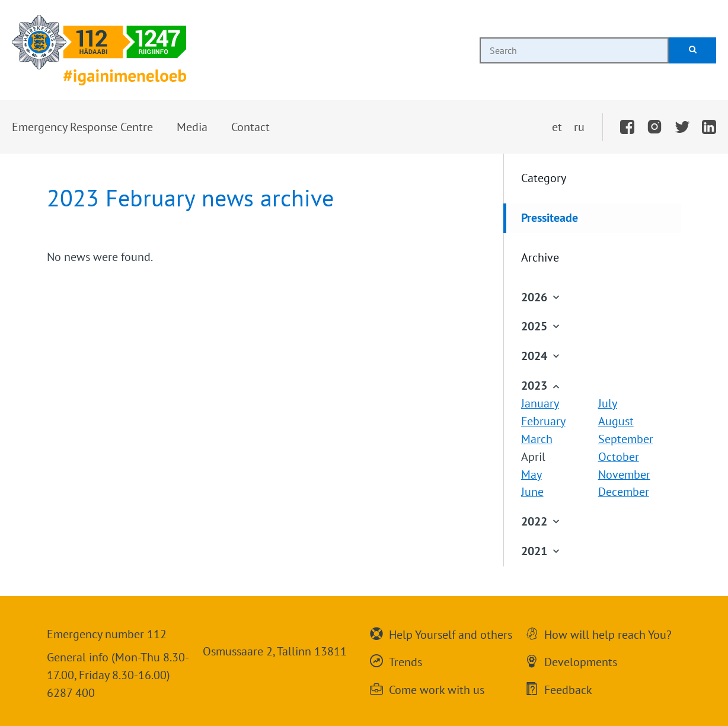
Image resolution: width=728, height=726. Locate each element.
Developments (581, 661)
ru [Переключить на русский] (579, 127)
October (619, 457)
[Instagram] (654, 128)
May (531, 475)
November (624, 475)
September (626, 439)
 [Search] (693, 50)
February (543, 421)
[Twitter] (682, 128)
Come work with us (437, 689)
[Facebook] (627, 128)
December (624, 492)
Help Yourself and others (451, 633)
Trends (405, 661)
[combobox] (574, 50)
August (616, 421)
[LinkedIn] (709, 128)
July (608, 403)
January (540, 403)
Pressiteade (550, 218)
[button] (82, 128)
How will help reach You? (608, 633)
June (532, 492)
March (537, 439)
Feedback (568, 689)
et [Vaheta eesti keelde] (557, 127)
